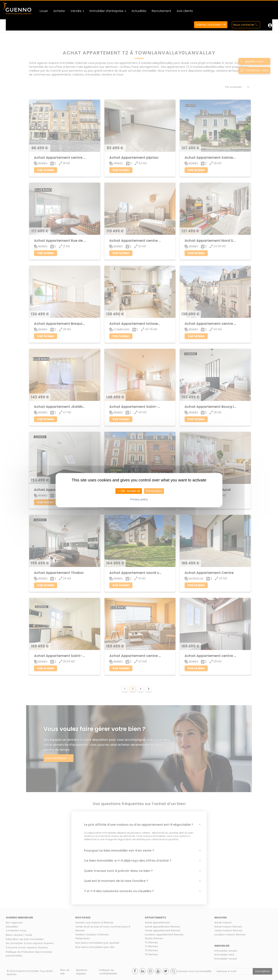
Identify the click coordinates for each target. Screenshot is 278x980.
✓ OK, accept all (129, 491)
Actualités (139, 11)
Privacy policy (139, 499)
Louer (44, 11)
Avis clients (185, 11)
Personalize (154, 491)
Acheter (59, 11)
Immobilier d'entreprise (108, 11)
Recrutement (161, 11)
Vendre (77, 11)
